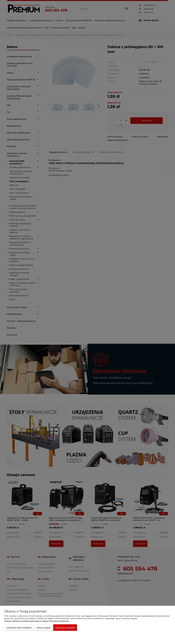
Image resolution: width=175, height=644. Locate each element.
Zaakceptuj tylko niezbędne (19, 628)
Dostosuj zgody (44, 628)
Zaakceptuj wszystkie (65, 628)
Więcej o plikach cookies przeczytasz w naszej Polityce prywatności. (37, 621)
